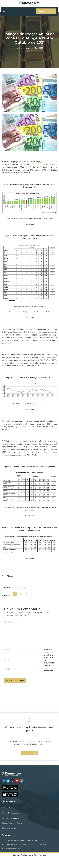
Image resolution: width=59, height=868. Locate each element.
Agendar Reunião (46, 11)
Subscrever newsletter (10, 818)
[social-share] (15, 594)
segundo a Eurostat (49, 162)
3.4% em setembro (37, 164)
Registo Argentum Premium (13, 823)
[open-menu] (4, 11)
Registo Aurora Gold (9, 828)
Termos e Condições (9, 808)
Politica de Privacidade (10, 813)
